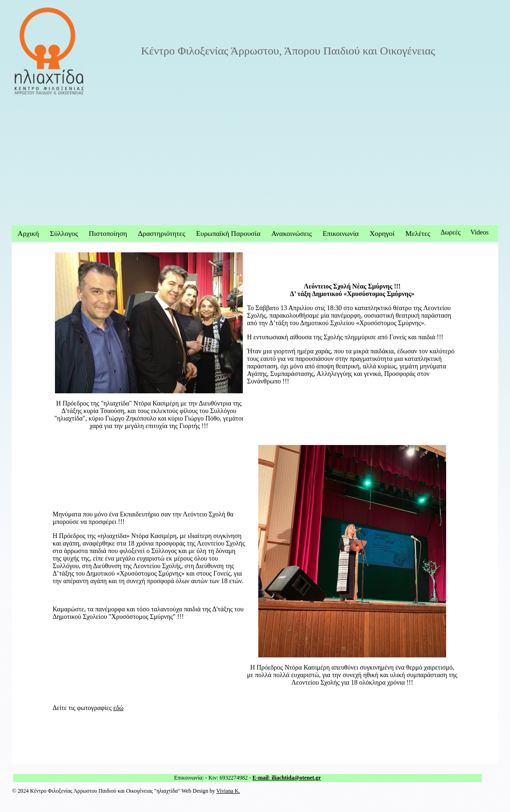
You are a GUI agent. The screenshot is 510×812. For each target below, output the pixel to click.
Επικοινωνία (341, 233)
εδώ (118, 708)
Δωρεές (451, 232)
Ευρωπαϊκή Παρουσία (228, 233)
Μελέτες (418, 233)
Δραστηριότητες (162, 233)
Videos (480, 232)
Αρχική (29, 233)
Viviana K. (228, 791)
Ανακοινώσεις (292, 233)
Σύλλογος (64, 233)
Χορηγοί (382, 233)
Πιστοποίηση (108, 233)
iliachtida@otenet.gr (296, 778)
